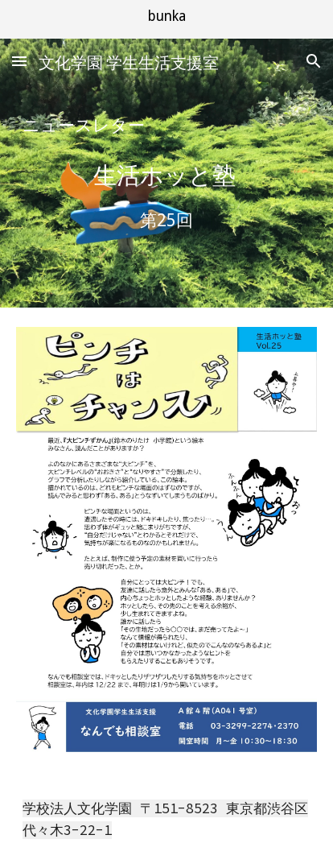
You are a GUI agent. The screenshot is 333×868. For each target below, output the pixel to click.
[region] (166, 19)
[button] (19, 61)
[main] (166, 126)
